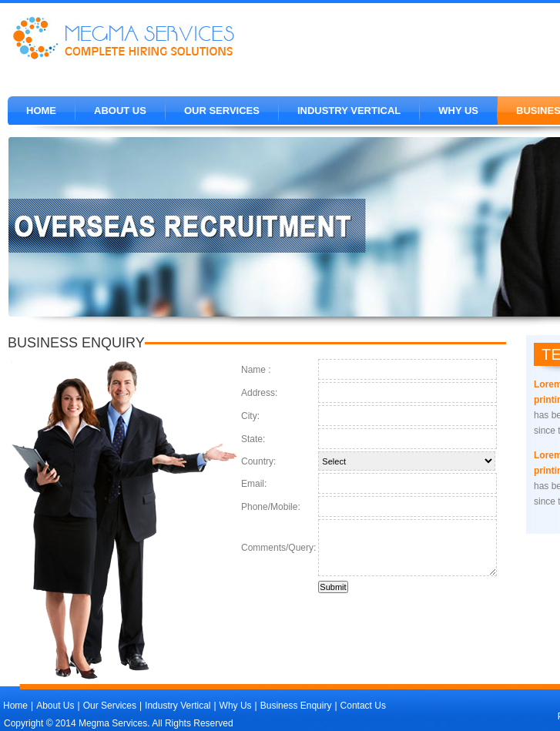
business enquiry (76, 343)
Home (41, 111)
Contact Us (363, 706)
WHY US (458, 111)
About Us (120, 111)
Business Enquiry (296, 706)
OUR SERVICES (222, 111)
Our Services (110, 706)
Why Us (236, 706)
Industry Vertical (349, 111)
